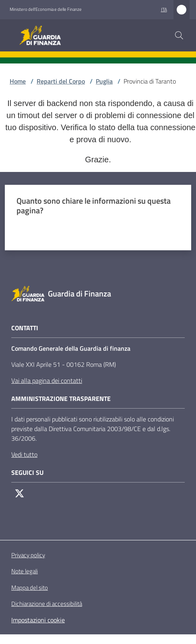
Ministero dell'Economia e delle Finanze (46, 9)
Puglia (104, 81)
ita (164, 9)
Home (18, 81)
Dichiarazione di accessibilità (47, 604)
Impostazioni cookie (38, 620)
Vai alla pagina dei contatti (47, 380)
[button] (179, 35)
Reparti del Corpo (61, 81)
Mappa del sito (30, 588)
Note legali (25, 571)
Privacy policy (28, 555)
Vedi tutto (24, 454)
